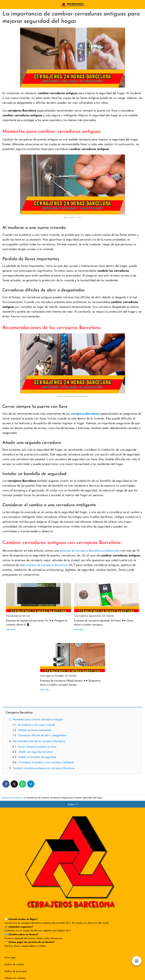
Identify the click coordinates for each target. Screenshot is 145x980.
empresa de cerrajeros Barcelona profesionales (90, 551)
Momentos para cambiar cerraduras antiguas (38, 719)
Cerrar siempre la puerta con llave (37, 747)
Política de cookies (14, 964)
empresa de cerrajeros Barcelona (47, 565)
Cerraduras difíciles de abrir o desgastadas (42, 735)
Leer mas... (12, 629)
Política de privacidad (16, 971)
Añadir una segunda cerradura (36, 752)
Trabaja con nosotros (15, 978)
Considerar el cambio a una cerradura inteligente (46, 762)
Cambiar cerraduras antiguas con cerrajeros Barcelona (44, 768)
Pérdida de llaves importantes (35, 730)
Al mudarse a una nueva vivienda (36, 725)
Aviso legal (10, 957)
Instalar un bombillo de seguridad (37, 757)
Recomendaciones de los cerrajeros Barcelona (39, 741)
